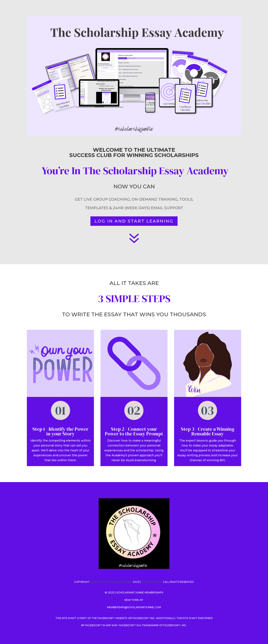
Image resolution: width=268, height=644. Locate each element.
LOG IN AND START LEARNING (134, 221)
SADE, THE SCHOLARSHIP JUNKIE (111, 582)
